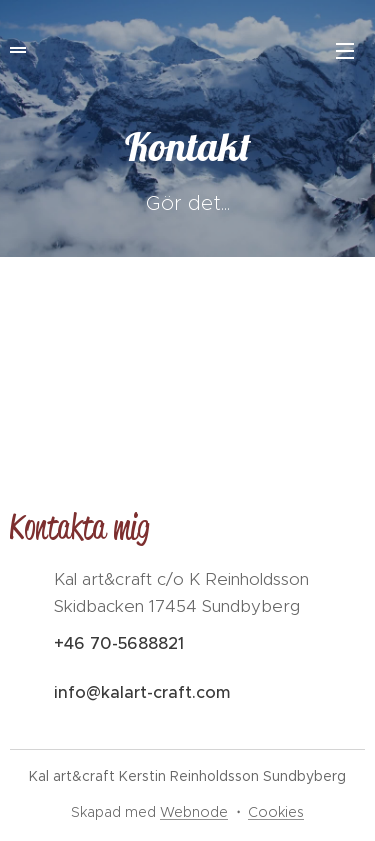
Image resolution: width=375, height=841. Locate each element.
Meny (345, 51)
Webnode (194, 812)
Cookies (276, 812)
